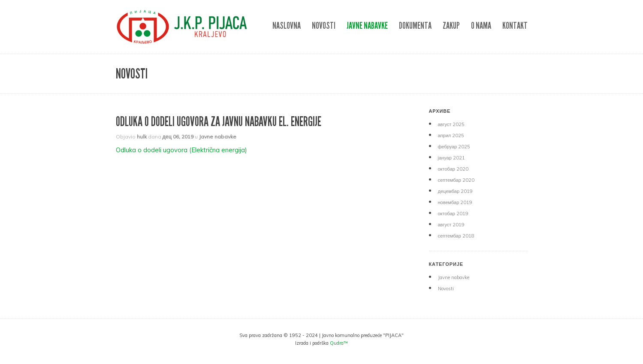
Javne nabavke (367, 26)
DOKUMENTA (415, 26)
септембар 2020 (456, 180)
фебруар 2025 (454, 147)
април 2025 (451, 135)
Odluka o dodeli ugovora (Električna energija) (181, 150)
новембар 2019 (455, 202)
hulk (142, 137)
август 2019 (451, 225)
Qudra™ (339, 343)
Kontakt (515, 26)
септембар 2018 (456, 236)
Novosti (324, 26)
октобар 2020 (453, 169)
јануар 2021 (451, 158)
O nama (481, 26)
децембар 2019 (456, 191)
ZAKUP (451, 26)
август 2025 (451, 124)
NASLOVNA (287, 26)
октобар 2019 (453, 214)
